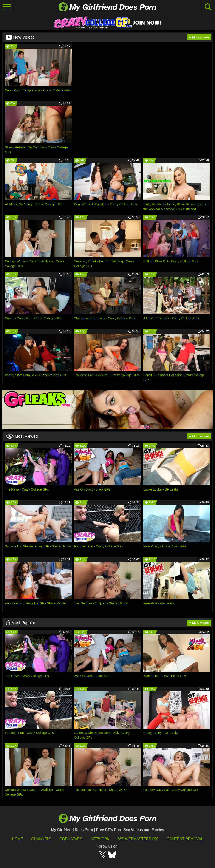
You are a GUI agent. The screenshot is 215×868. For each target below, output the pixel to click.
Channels (41, 839)
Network (100, 839)
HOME (17, 839)
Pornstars (71, 839)
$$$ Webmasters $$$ (138, 839)
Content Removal (185, 839)
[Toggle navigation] (7, 7)
